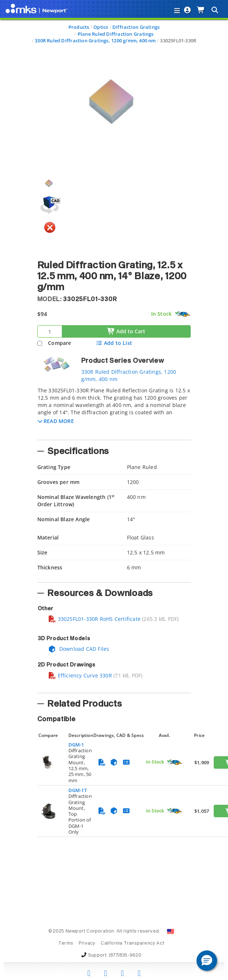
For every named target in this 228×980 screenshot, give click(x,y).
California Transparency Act (132, 944)
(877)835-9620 (125, 956)
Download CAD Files (79, 649)
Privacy (87, 944)
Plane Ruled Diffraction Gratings (116, 34)
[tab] (114, 411)
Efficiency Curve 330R (80, 675)
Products (79, 27)
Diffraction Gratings (136, 27)
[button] (56, 421)
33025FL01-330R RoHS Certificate (94, 619)
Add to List (114, 343)
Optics (101, 27)
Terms (66, 944)
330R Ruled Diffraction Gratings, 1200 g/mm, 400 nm (95, 41)
